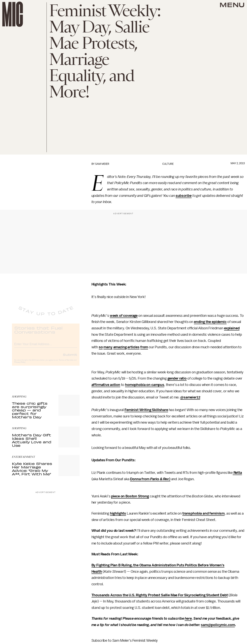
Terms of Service (66, 363)
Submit (70, 358)
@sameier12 (190, 397)
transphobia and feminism (203, 513)
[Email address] (46, 347)
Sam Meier (102, 164)
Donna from (140, 479)
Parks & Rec (160, 479)
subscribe (184, 196)
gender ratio (177, 378)
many (108, 347)
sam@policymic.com (218, 625)
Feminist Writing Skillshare (146, 410)
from (144, 347)
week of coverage (124, 316)
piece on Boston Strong (130, 496)
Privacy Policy (20, 365)
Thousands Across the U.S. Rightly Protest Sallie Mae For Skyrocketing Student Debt (160, 595)
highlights (118, 513)
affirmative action (106, 385)
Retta (237, 473)
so (101, 347)
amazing (120, 347)
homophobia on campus (145, 385)
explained (232, 328)
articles (133, 347)
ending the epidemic (210, 322)
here (188, 619)
